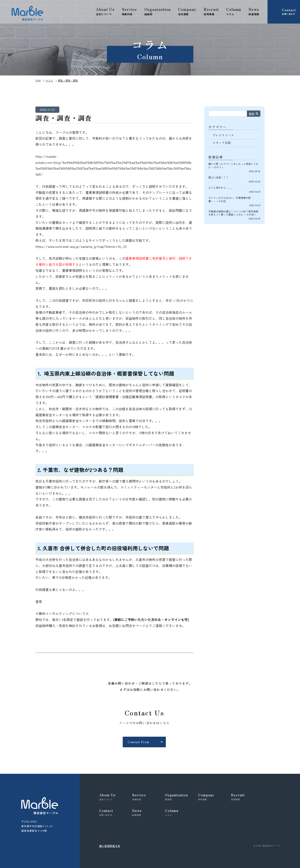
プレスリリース (223, 135)
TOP (38, 80)
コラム (49, 80)
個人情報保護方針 (110, 846)
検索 (252, 114)
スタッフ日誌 (222, 143)
